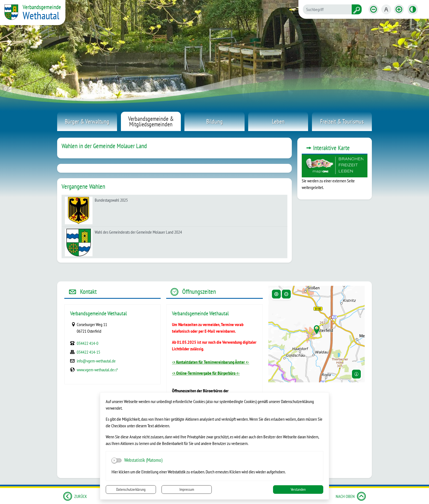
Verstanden (298, 489)
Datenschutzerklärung (131, 489)
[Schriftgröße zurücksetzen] (386, 9)
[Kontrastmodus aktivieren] (413, 9)
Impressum (187, 489)
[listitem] (174, 211)
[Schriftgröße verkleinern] (374, 9)
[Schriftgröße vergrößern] (399, 9)
